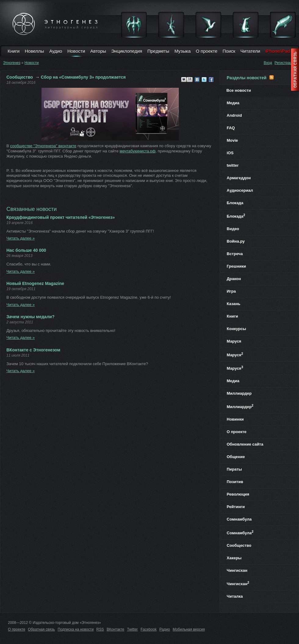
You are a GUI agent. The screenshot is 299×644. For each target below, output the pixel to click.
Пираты (234, 469)
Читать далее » (21, 238)
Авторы (98, 51)
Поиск (229, 51)
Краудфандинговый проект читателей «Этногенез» (61, 217)
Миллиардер (239, 393)
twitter (233, 165)
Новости (76, 51)
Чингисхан (237, 570)
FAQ (231, 128)
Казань (234, 304)
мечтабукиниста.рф (138, 151)
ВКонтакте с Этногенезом (33, 350)
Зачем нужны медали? (31, 317)
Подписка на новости (76, 629)
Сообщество (20, 77)
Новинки (235, 419)
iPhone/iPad (278, 51)
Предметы (158, 51)
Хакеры (234, 558)
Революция (238, 494)
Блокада (235, 203)
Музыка (183, 51)
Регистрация (285, 63)
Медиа (233, 103)
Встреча (235, 254)
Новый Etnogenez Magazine (35, 283)
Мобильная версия (189, 629)
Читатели (250, 51)
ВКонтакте (116, 629)
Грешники (236, 266)
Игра (231, 291)
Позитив (235, 482)
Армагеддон (239, 178)
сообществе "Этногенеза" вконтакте (43, 146)
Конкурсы (236, 329)
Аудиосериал (240, 190)
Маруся (234, 341)
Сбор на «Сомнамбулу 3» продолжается (83, 77)
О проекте (207, 51)
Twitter (132, 629)
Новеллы (34, 51)
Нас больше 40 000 (26, 250)
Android (234, 115)
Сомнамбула (239, 519)
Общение (236, 457)
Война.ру (236, 241)
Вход (268, 63)
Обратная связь (41, 629)
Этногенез (12, 63)
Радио (165, 629)
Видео (233, 229)
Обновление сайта (245, 444)
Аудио (56, 51)
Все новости (239, 90)
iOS (230, 153)
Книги (14, 51)
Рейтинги (236, 507)
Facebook (149, 629)
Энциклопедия (127, 51)
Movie (232, 140)
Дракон (234, 279)
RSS (100, 629)
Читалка (235, 596)
